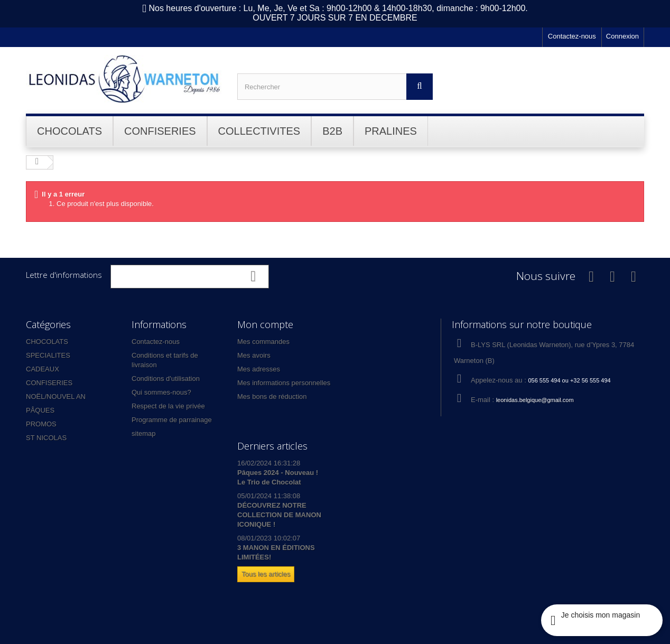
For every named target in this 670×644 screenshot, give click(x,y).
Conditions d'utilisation (166, 379)
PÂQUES (40, 410)
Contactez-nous (572, 36)
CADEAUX (43, 369)
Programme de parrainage (172, 420)
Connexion (622, 36)
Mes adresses (259, 369)
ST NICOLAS (46, 438)
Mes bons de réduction (272, 396)
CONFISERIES (49, 383)
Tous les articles (266, 574)
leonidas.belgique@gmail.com (535, 400)
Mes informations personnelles (284, 383)
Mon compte (265, 324)
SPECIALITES (48, 355)
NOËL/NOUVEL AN (56, 396)
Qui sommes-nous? (161, 392)
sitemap (144, 433)
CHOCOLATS (47, 342)
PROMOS (41, 424)
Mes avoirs (254, 355)
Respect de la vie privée (168, 406)
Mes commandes (263, 342)
